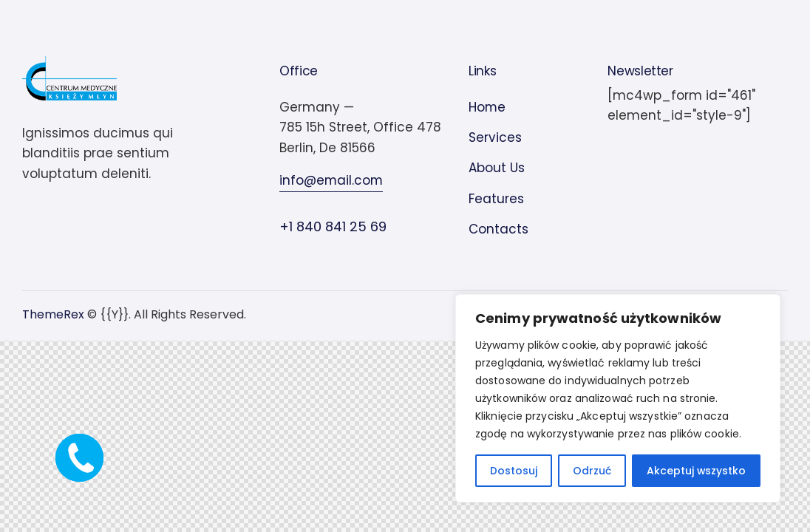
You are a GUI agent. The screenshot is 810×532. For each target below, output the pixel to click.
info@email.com (332, 180)
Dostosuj (514, 471)
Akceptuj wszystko (696, 471)
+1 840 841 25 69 (333, 226)
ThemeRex (53, 315)
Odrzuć (592, 471)
